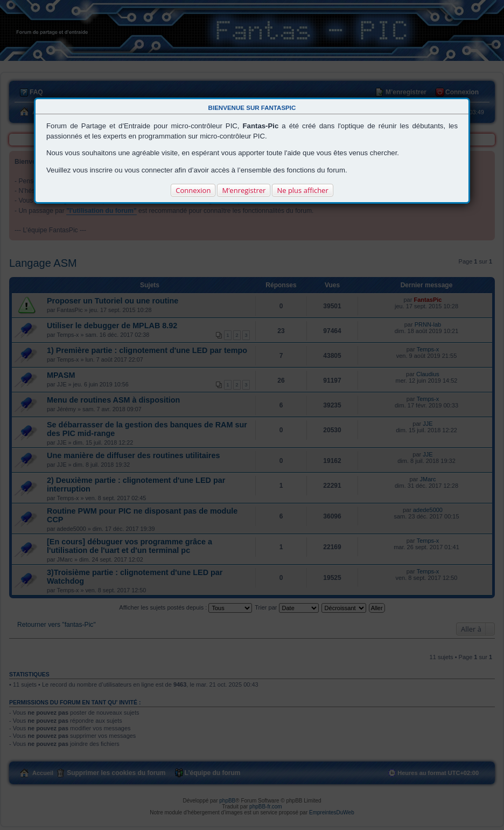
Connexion (193, 190)
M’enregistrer (244, 190)
